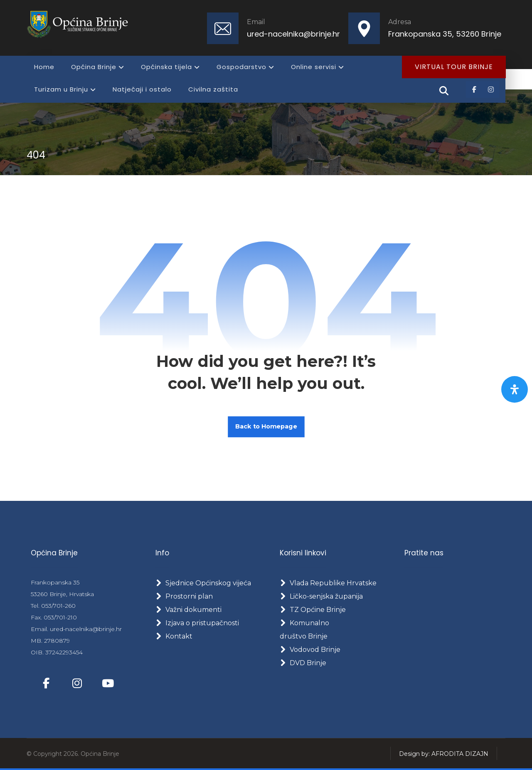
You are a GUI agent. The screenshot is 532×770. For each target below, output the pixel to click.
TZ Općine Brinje (313, 610)
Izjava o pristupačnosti (197, 623)
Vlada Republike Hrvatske (328, 583)
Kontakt (174, 636)
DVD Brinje (303, 663)
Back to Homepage (266, 427)
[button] (474, 89)
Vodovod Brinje (310, 650)
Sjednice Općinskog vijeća (203, 583)
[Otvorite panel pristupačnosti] (515, 389)
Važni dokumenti (188, 610)
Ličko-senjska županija (321, 596)
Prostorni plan (184, 596)
